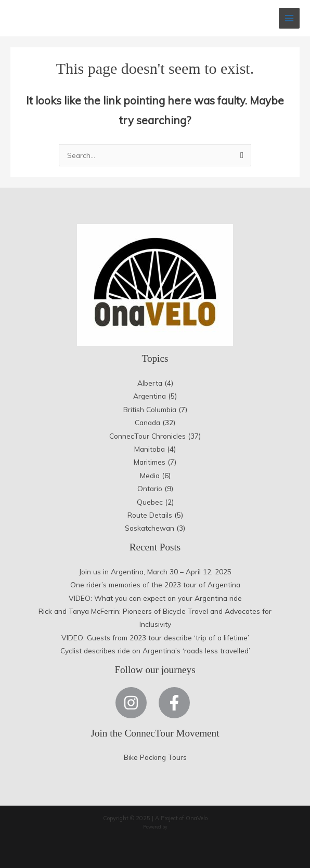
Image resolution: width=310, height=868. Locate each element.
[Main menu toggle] (289, 18)
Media (150, 475)
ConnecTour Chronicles (147, 436)
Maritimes (150, 462)
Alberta (150, 383)
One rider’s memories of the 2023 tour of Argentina (155, 584)
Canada (147, 422)
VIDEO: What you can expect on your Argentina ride (155, 598)
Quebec (150, 502)
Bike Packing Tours (155, 757)
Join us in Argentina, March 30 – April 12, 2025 (155, 571)
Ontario (150, 488)
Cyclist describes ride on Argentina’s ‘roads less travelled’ (155, 650)
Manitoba (150, 449)
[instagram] (136, 703)
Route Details (150, 515)
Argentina (150, 396)
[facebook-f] (177, 703)
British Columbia (150, 409)
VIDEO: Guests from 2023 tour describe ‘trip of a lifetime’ (155, 637)
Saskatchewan (150, 528)
